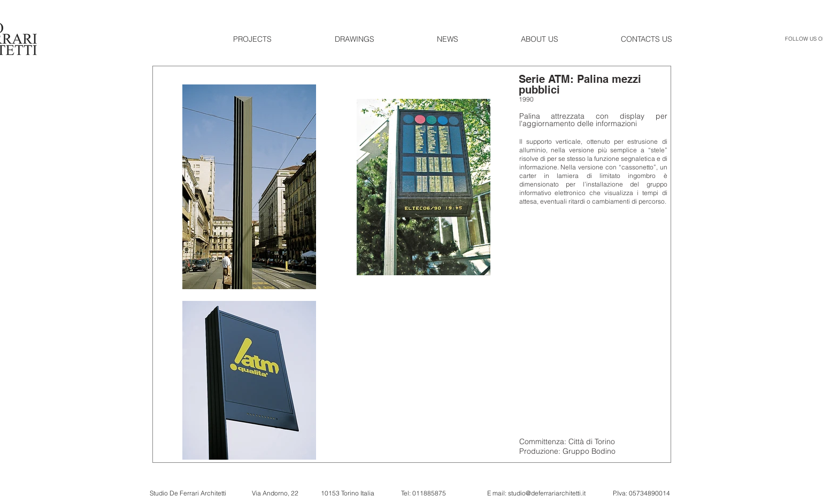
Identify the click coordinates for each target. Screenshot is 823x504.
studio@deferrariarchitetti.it (547, 493)
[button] (276, 39)
